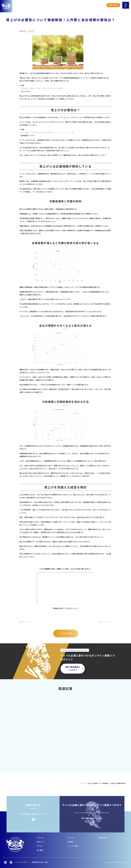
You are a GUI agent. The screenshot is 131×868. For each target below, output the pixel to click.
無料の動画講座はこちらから (73, 669)
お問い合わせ (113, 5)
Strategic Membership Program (116, 862)
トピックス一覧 (65, 633)
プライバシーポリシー (22, 862)
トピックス (71, 838)
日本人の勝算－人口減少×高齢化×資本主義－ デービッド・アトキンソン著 (47, 133)
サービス (40, 846)
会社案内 (70, 842)
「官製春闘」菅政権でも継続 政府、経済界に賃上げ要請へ (42, 88)
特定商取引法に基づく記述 (40, 862)
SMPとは (40, 838)
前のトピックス (26, 622)
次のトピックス (105, 622)
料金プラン (40, 842)
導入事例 (40, 850)
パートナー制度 (73, 846)
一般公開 (30, 31)
